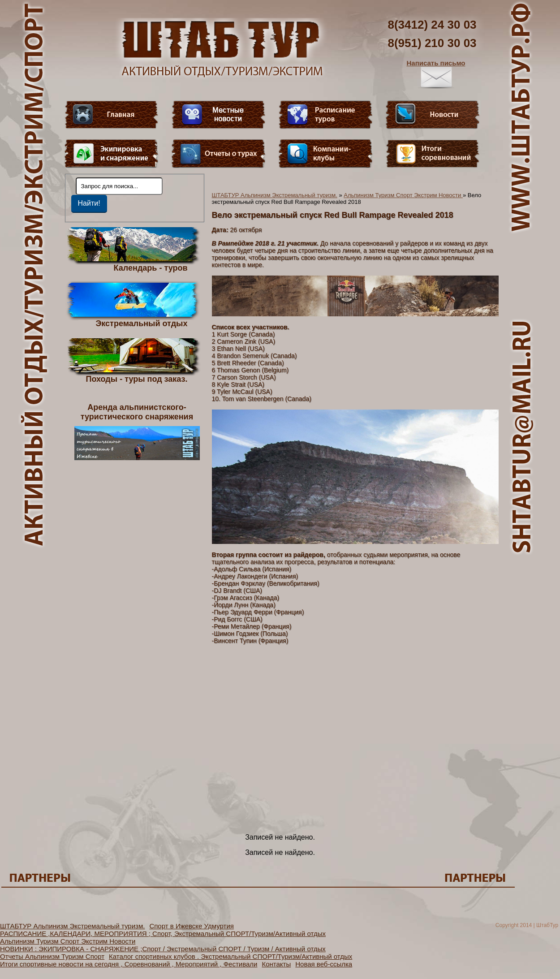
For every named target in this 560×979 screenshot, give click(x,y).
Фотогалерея (433, 154)
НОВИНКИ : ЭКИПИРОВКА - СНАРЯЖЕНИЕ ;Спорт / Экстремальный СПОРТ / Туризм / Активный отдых (163, 949)
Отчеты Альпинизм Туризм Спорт (52, 956)
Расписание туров (326, 115)
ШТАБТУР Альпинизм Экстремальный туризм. (275, 195)
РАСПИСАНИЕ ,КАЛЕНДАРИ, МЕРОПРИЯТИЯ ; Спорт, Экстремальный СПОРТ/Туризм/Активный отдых (163, 934)
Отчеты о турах (219, 154)
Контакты (276, 964)
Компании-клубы (326, 154)
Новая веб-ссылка (324, 964)
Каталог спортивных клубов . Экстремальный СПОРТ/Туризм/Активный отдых (230, 956)
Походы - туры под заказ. (137, 379)
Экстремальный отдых (141, 323)
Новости (433, 115)
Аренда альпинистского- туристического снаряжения (137, 431)
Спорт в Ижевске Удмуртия (192, 926)
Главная (112, 115)
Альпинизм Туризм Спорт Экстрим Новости (403, 195)
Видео (219, 115)
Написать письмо (436, 74)
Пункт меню (112, 154)
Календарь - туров (151, 267)
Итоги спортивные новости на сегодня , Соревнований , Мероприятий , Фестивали (129, 964)
